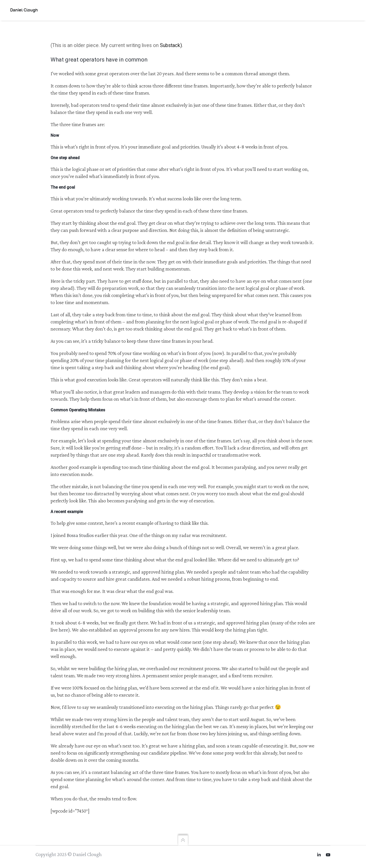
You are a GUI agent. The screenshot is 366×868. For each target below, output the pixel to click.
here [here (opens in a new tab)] (63, 630)
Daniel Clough (24, 10)
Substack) (171, 46)
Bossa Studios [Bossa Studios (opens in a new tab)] (80, 535)
